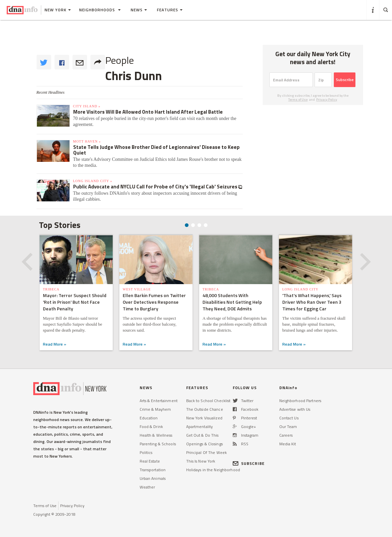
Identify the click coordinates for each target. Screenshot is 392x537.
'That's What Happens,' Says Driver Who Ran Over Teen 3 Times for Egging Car (312, 302)
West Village (137, 289)
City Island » (87, 106)
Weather (147, 487)
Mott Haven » (87, 141)
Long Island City (300, 289)
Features (170, 10)
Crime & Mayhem (155, 409)
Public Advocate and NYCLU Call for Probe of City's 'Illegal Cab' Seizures (156, 187)
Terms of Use (298, 100)
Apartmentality (200, 427)
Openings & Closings (204, 444)
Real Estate (150, 461)
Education (149, 418)
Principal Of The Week (207, 452)
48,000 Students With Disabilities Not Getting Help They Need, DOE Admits (232, 302)
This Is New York (201, 461)
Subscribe (345, 80)
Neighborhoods (100, 10)
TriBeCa (51, 289)
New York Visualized (204, 418)
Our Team (288, 427)
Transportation (153, 470)
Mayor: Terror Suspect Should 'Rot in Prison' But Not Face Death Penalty (75, 302)
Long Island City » (93, 181)
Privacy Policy (327, 100)
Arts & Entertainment (159, 401)
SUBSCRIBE (249, 463)
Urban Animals (153, 478)
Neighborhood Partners (300, 401)
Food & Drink (151, 427)
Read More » (55, 344)
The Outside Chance (205, 409)
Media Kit (288, 444)
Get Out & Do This (202, 435)
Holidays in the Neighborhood (213, 470)
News (139, 10)
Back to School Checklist (208, 401)
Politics (146, 452)
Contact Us (289, 418)
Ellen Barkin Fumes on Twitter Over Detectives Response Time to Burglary (154, 302)
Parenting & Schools (158, 444)
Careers (286, 435)
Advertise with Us (295, 409)
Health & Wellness (156, 435)
